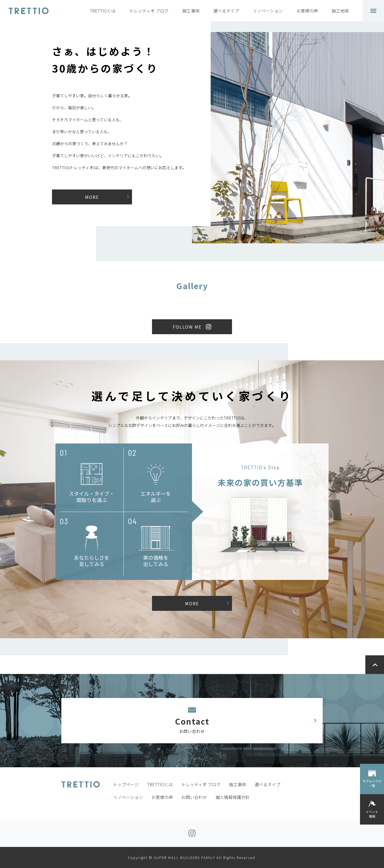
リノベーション (268, 11)
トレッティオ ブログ (149, 11)
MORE (92, 197)
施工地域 (340, 11)
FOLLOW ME (187, 327)
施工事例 (191, 11)
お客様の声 (307, 11)
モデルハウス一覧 (372, 783)
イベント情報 (372, 814)
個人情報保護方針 (233, 797)
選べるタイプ (226, 11)
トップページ (126, 784)
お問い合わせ (194, 797)
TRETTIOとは (103, 11)
